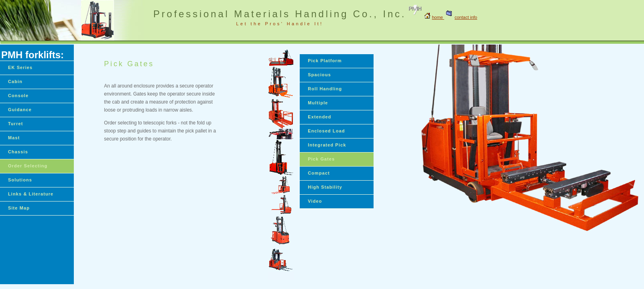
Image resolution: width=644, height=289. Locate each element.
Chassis (18, 152)
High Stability (325, 187)
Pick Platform (325, 61)
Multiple (318, 103)
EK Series (20, 67)
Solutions (20, 180)
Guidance (20, 110)
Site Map (19, 208)
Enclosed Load (326, 131)
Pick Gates (321, 159)
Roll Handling (325, 89)
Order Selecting (28, 166)
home (438, 17)
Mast (14, 138)
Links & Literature (31, 194)
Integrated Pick (327, 145)
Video (315, 201)
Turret (16, 124)
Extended (319, 117)
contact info (461, 17)
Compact (319, 173)
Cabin (15, 81)
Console (18, 96)
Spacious (319, 75)
